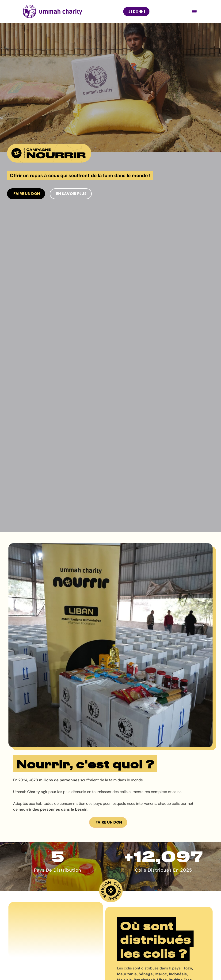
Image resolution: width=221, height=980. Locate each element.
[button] (194, 11)
